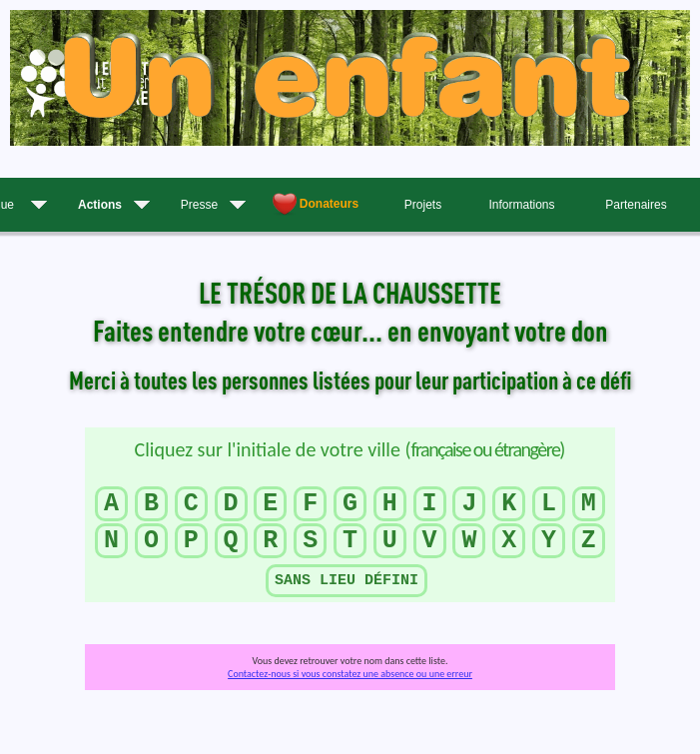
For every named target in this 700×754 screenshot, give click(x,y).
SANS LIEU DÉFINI (347, 581)
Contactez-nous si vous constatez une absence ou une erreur (350, 674)
